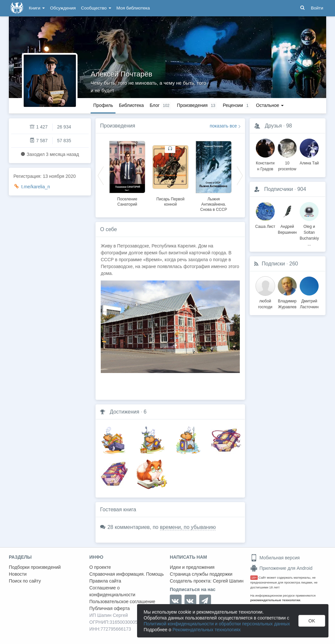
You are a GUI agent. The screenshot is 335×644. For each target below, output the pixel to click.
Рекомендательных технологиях (207, 630)
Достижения (124, 412)
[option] (127, 173)
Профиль (103, 105)
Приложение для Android (281, 568)
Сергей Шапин (228, 581)
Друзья (273, 126)
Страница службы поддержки (201, 574)
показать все (223, 126)
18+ (254, 577)
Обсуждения (63, 8)
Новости (18, 574)
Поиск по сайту (25, 581)
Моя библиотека (133, 8)
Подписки (273, 264)
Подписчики (278, 189)
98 (289, 126)
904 (302, 189)
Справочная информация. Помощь (127, 574)
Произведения (118, 126)
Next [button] (240, 175)
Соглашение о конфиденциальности (112, 591)
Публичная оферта (110, 608)
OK (312, 621)
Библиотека (131, 105)
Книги (37, 8)
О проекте (100, 567)
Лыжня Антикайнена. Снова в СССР (214, 204)
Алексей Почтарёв (122, 74)
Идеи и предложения (192, 567)
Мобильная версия (275, 558)
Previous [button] (101, 175)
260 (294, 264)
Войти (317, 8)
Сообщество (96, 8)
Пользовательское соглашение (122, 602)
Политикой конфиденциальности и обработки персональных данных (217, 624)
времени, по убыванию (188, 527)
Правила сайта (105, 581)
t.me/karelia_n (36, 187)
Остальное (270, 105)
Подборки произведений (35, 567)
